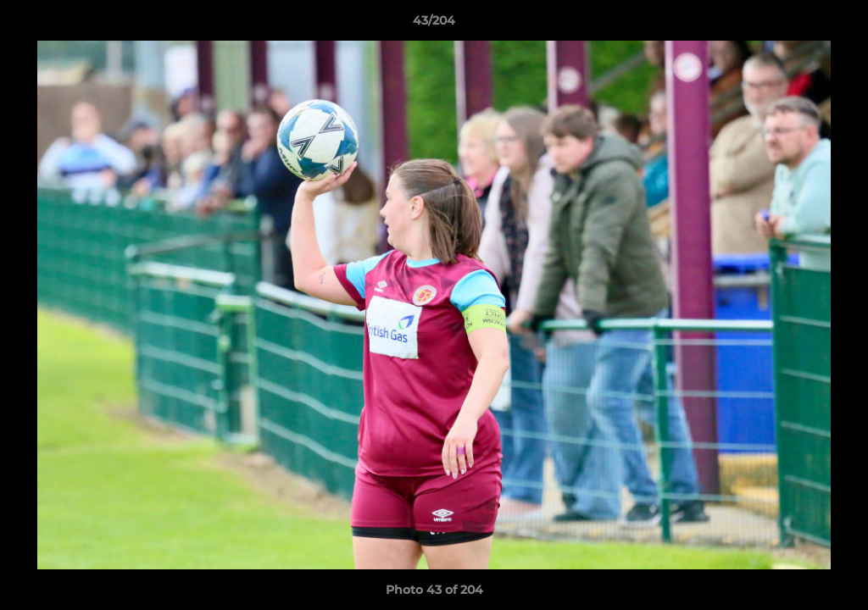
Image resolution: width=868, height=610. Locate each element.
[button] (837, 25)
